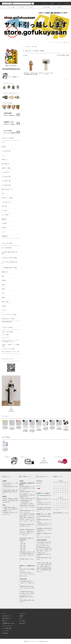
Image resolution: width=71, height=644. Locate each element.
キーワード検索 (5, 335)
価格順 (64, 55)
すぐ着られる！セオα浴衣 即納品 (32, 47)
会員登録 (51, 4)
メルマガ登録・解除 (45, 7)
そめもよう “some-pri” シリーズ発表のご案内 (11, 345)
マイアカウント (23, 613)
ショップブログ (6, 631)
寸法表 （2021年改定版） (8, 332)
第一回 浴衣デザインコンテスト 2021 (11, 352)
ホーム (3, 7)
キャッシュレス (5, 337)
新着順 (67, 55)
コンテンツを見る (29, 7)
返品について (5, 621)
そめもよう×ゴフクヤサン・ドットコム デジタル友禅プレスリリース (11, 341)
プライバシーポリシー (7, 626)
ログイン (58, 4)
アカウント (44, 4)
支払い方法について (7, 616)
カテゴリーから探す (10, 7)
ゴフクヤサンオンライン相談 (8, 349)
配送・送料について (7, 618)
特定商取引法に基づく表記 (8, 623)
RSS (3, 633)
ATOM (7, 633)
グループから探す (20, 7)
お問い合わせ (59, 7)
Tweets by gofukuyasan (7, 322)
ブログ (53, 7)
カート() (66, 4)
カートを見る (22, 621)
